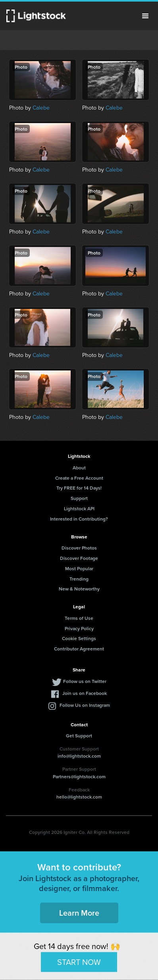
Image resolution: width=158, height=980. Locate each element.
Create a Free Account (79, 478)
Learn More (79, 913)
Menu (145, 16)
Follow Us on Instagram (85, 705)
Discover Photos (79, 548)
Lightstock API (79, 508)
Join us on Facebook (85, 693)
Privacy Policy (79, 628)
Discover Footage (79, 558)
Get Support (79, 736)
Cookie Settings (79, 638)
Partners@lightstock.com (79, 776)
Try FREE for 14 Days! (79, 488)
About (79, 468)
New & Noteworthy (79, 589)
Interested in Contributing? (79, 519)
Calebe (41, 108)
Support (79, 498)
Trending (79, 579)
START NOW (79, 962)
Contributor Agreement (79, 649)
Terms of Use (79, 618)
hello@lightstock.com (79, 797)
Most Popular (79, 568)
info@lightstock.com (79, 756)
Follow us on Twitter (85, 681)
